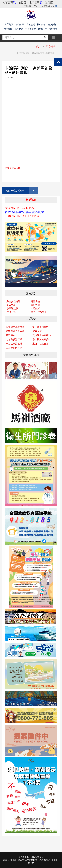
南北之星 (35, 305)
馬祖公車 (12, 312)
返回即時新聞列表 (22, 191)
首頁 (38, 47)
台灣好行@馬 (38, 312)
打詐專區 (11, 335)
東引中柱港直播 (41, 344)
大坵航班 (35, 308)
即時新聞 (50, 47)
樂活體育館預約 (41, 327)
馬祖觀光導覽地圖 (15, 327)
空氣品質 (37, 331)
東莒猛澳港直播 (14, 344)
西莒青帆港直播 (14, 348)
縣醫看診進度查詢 (15, 331)
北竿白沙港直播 (14, 339)
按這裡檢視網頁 (12, 168)
